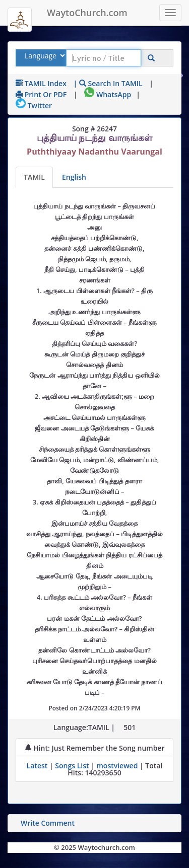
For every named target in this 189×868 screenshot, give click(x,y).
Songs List (72, 766)
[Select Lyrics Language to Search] (44, 56)
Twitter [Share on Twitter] (34, 105)
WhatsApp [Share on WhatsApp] (108, 94)
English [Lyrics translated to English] (74, 177)
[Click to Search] (151, 58)
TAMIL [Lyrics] (34, 177)
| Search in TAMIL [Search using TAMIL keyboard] (108, 83)
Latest (38, 766)
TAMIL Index (41, 83)
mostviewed (117, 766)
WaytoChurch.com (87, 13)
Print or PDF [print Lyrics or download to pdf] (41, 94)
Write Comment (48, 823)
